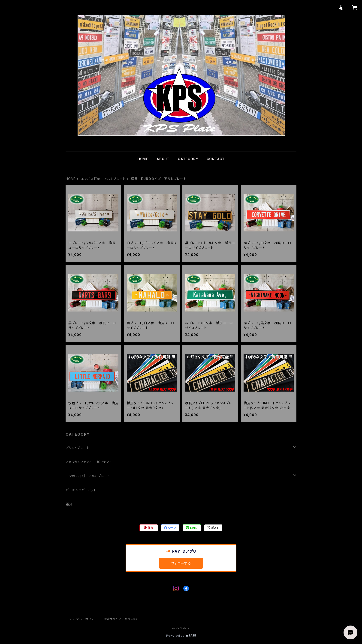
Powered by (181, 636)
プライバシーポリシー (83, 619)
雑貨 (69, 504)
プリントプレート (77, 448)
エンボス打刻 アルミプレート (103, 179)
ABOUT (163, 159)
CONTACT (216, 159)
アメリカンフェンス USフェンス (89, 462)
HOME (143, 159)
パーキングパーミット (81, 490)
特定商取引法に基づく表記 (121, 619)
